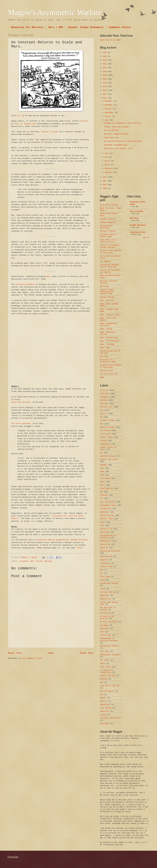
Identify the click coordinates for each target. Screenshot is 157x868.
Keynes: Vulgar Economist (86, 27)
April (108, 161)
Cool (102, 526)
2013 (105, 98)
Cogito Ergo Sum (108, 676)
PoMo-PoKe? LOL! (112, 138)
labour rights (107, 437)
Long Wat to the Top (110, 686)
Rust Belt (105, 651)
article (84, 121)
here (79, 548)
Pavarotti (105, 711)
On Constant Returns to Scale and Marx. (124, 141)
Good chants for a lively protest (109, 241)
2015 (105, 90)
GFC (101, 453)
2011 (105, 181)
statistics (105, 544)
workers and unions (109, 460)
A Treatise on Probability (107, 671)
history (39, 561)
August (108, 116)
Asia (102, 468)
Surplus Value (107, 371)
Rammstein (105, 596)
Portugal (104, 625)
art (101, 499)
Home (51, 653)
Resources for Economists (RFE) (108, 361)
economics (24, 561)
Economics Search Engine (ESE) (108, 235)
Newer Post (15, 653)
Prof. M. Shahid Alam (25, 124)
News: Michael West (109, 338)
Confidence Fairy (108, 505)
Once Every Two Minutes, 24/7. (119, 149)
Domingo (103, 679)
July (107, 120)
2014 (105, 94)
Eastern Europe (107, 515)
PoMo (102, 472)
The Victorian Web (109, 374)
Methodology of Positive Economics (109, 640)
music (102, 485)
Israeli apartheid (109, 622)
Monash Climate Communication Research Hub (107, 292)
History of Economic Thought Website (110, 246)
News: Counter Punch (110, 315)
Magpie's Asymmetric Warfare (55, 12)
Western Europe (107, 427)
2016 (105, 87)
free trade (105, 577)
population (105, 705)
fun (101, 410)
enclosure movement (25, 284)
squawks (103, 465)
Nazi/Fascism (106, 556)
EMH (101, 682)
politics (104, 390)
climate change (107, 420)
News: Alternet (107, 301)
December (109, 101)
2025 (105, 56)
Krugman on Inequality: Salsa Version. (123, 123)
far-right (105, 660)
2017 (105, 83)
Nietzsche (105, 532)
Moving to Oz (106, 529)
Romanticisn (106, 599)
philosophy (105, 478)
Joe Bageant (106, 261)
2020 (105, 72)
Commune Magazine (108, 222)
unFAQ (102, 589)
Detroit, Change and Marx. (117, 134)
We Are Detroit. (112, 130)
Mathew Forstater (79, 540)
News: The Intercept (110, 341)
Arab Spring (106, 708)
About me (104, 548)
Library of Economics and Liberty (110, 271)
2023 (105, 60)
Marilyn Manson (107, 691)
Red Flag (104, 356)
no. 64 (21, 116)
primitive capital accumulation (53, 540)
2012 (105, 177)
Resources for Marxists (27, 27)
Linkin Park (106, 635)
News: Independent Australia (109, 324)
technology (105, 563)
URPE (102, 377)
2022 (105, 64)
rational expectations (111, 718)
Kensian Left (106, 407)
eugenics (104, 560)
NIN (101, 695)
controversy (106, 434)
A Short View (106, 567)
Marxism (48, 561)
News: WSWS (105, 348)
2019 (105, 75)
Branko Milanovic (138, 225)
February (109, 168)
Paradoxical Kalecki (110, 646)
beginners (105, 512)
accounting (105, 613)
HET (32, 561)
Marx (48, 276)
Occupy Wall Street (109, 583)
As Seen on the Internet (107, 617)
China (102, 580)
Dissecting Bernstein (110, 551)
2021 (105, 68)
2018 (105, 79)
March (108, 165)
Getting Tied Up (108, 592)
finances (104, 495)
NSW (101, 570)
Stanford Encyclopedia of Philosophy (111, 366)
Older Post (87, 653)
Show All (146, 238)
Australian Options (109, 205)
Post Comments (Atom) (32, 658)
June (107, 153)
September (110, 113)
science (103, 441)
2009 (105, 188)
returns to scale (50, 132)
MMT (101, 492)
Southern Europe (108, 456)
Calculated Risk (138, 232)
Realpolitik (106, 541)
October (109, 109)
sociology (105, 724)
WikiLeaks (105, 629)
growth (103, 715)
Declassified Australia (106, 227)
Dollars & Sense (108, 231)
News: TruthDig (107, 344)
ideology (104, 404)
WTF (101, 573)
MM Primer (105, 286)
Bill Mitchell (137, 211)
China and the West (21, 402)
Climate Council (108, 219)
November (109, 105)
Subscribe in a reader (111, 40)
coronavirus (106, 509)
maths (102, 664)
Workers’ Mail (107, 519)
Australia (105, 394)
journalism (105, 431)
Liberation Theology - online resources (111, 266)
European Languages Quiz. (116, 145)
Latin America (107, 488)
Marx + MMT (56, 27)
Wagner (103, 698)
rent (102, 632)
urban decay (106, 667)
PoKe (102, 475)
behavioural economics (111, 655)
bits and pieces (108, 502)
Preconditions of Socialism (108, 537)
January (109, 172)
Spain (102, 482)
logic (102, 522)
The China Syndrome (21, 423)
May (107, 157)
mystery (103, 701)
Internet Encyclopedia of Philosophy (111, 252)
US (101, 417)
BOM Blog (134, 218)
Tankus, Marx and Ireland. (117, 127)
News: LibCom (106, 329)
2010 (105, 185)
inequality (105, 444)
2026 (105, 53)
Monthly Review (107, 297)
